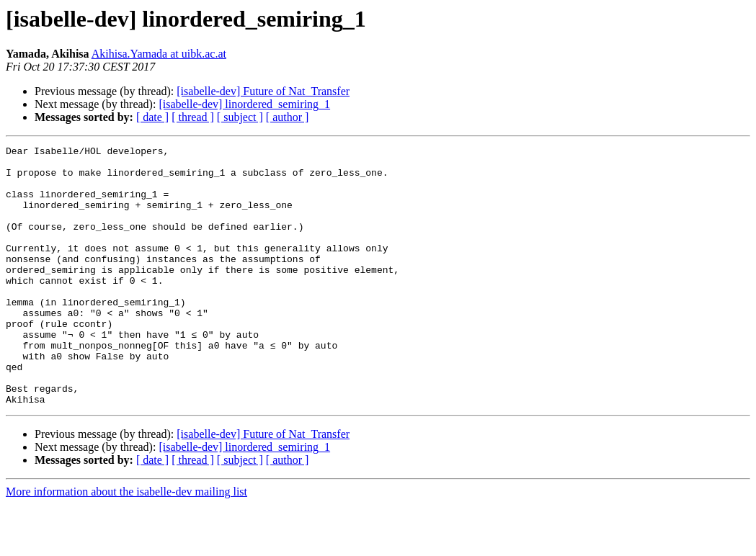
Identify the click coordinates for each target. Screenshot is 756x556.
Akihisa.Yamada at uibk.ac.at (159, 54)
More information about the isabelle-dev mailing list (126, 543)
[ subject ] (240, 117)
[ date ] (152, 117)
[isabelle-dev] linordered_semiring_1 (244, 104)
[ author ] (288, 117)
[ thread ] (193, 117)
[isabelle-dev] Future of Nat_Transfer (263, 91)
